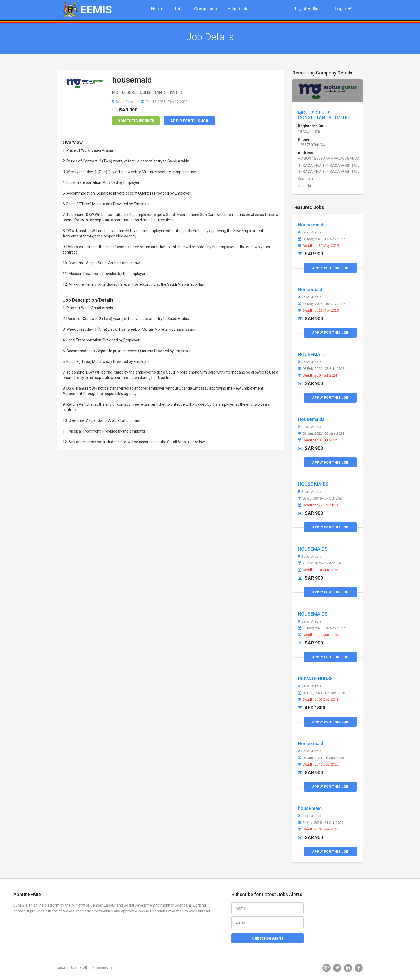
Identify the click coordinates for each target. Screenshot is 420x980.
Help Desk (237, 9)
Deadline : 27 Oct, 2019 (318, 505)
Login (345, 9)
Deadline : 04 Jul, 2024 (317, 375)
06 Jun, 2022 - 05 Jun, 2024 (321, 434)
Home (157, 9)
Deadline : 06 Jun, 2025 (318, 829)
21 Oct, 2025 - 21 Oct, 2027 (321, 823)
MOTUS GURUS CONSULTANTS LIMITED (324, 115)
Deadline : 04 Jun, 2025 (318, 570)
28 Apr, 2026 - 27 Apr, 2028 (321, 563)
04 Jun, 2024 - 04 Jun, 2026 (321, 758)
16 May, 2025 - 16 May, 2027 (321, 304)
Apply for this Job (189, 121)
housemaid (132, 80)
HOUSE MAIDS (313, 484)
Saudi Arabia (124, 102)
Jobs (179, 9)
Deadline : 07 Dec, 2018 (318, 700)
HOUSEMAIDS (313, 549)
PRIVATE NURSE (315, 679)
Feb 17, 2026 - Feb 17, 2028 (164, 102)
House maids (312, 225)
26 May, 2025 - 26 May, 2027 (321, 628)
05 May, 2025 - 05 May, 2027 (321, 239)
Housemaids (311, 419)
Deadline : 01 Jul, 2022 (317, 440)
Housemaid (310, 290)
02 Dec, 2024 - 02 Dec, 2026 (321, 693)
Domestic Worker (136, 121)
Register (307, 9)
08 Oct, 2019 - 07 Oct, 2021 (321, 498)
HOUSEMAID (311, 354)
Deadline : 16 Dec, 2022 (318, 765)
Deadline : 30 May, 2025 (318, 246)
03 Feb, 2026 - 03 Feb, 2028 (321, 369)
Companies (206, 9)
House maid (311, 744)
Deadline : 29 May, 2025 (318, 311)
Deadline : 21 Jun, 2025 (318, 635)
